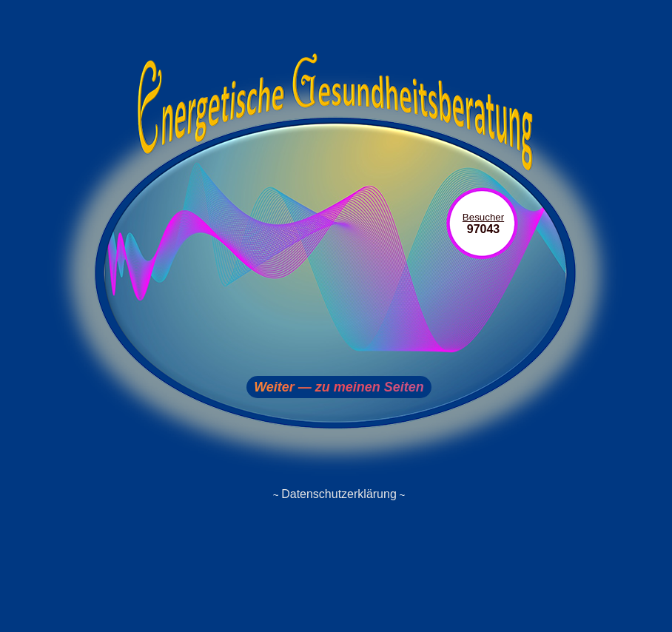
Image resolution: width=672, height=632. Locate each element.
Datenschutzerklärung (339, 494)
